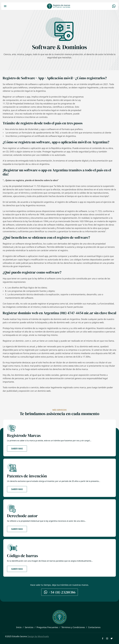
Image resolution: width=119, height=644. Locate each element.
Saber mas (17, 449)
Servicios (29, 627)
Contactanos (94, 627)
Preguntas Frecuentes (47, 627)
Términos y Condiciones (73, 627)
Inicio (19, 627)
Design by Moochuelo (38, 636)
